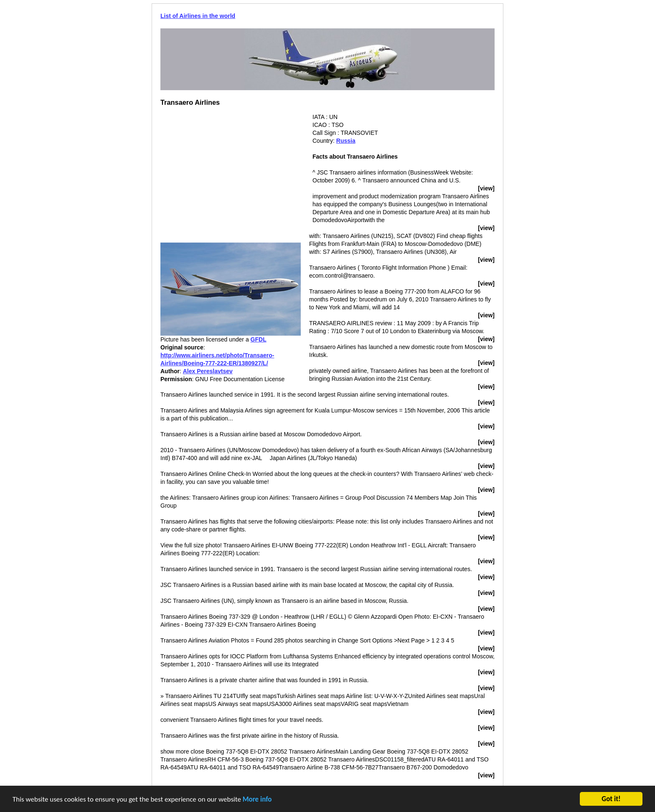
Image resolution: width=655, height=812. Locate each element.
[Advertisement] (231, 172)
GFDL (259, 339)
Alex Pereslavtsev (208, 371)
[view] (486, 188)
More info (257, 800)
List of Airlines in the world (198, 16)
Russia (346, 141)
